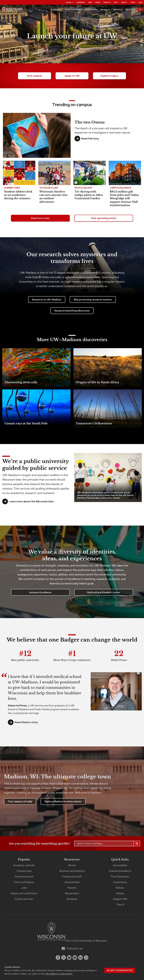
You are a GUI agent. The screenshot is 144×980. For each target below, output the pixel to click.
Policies (120, 888)
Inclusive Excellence (40, 592)
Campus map (24, 871)
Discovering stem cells (21, 382)
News (98, 2)
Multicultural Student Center (104, 592)
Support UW (120, 899)
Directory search (24, 876)
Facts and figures (24, 882)
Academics (56, 10)
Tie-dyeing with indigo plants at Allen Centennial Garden (89, 195)
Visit (116, 2)
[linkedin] (80, 958)
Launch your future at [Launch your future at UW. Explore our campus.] (72, 36)
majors (109, 76)
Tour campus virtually (20, 801)
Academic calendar (24, 865)
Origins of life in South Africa (97, 382)
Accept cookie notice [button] (120, 970)
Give (140, 2)
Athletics (118, 10)
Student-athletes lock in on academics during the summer (18, 195)
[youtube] (75, 958)
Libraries (81, 2)
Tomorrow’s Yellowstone (94, 423)
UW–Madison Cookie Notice (59, 974)
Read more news (40, 218)
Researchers (72, 893)
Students (72, 899)
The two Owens (90, 122)
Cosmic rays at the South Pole (26, 423)
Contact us (72, 948)
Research (105, 10)
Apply (124, 2)
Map (90, 2)
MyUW (70, 2)
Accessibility (120, 865)
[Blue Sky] (69, 958)
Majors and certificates (24, 893)
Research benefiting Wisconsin (72, 311)
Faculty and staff (72, 876)
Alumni (72, 865)
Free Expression (120, 876)
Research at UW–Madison (47, 300)
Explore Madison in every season (63, 801)
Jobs (133, 2)
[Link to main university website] (51, 931)
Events (107, 2)
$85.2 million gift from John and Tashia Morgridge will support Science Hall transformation (124, 198)
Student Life (91, 10)
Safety (120, 893)
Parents (72, 888)
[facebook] (58, 958)
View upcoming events (104, 218)
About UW (130, 10)
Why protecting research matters (93, 300)
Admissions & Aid (73, 10)
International (72, 882)
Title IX (120, 905)
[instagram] (86, 958)
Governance (120, 882)
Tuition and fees (24, 899)
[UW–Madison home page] (12, 10)
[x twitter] (64, 958)
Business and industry (72, 871)
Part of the (86, 941)
